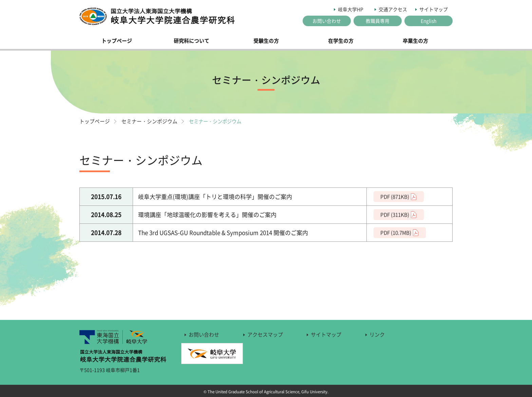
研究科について (192, 41)
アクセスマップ (265, 335)
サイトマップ (434, 9)
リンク (377, 335)
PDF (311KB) (395, 214)
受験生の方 (266, 41)
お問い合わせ (327, 21)
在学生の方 (341, 41)
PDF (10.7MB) (396, 232)
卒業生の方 (415, 41)
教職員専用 (378, 21)
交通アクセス (393, 9)
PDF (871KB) (395, 196)
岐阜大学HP (351, 9)
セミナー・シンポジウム (149, 121)
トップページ (117, 41)
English (429, 21)
